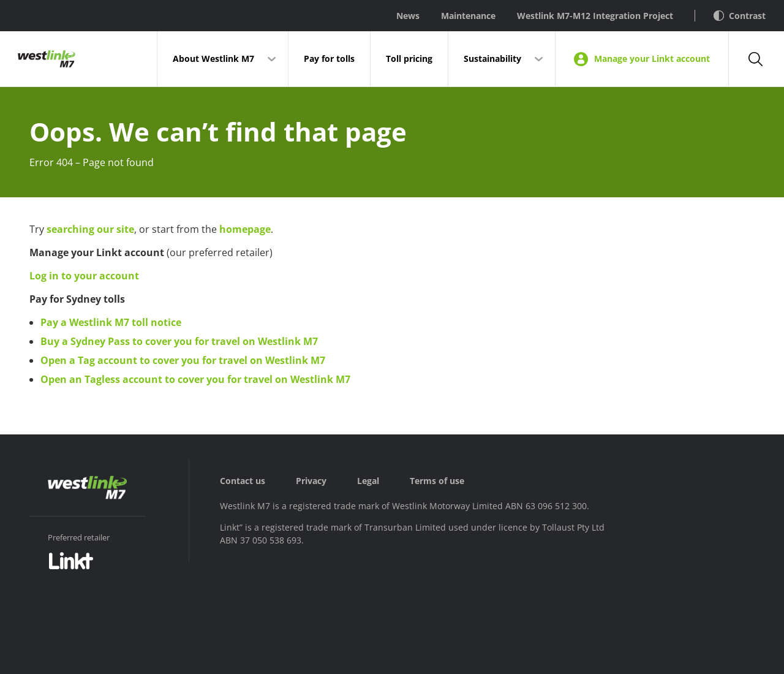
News (408, 16)
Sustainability (492, 59)
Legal (368, 481)
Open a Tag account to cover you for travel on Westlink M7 (183, 360)
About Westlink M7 (213, 59)
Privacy (311, 481)
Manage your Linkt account (642, 59)
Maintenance (468, 16)
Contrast (740, 16)
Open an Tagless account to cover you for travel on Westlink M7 (195, 379)
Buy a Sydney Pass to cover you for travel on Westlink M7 (179, 341)
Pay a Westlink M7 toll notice (111, 322)
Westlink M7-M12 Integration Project (595, 16)
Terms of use (437, 481)
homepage (245, 229)
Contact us (243, 481)
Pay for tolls (329, 59)
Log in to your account (84, 276)
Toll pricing (409, 59)
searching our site (90, 229)
